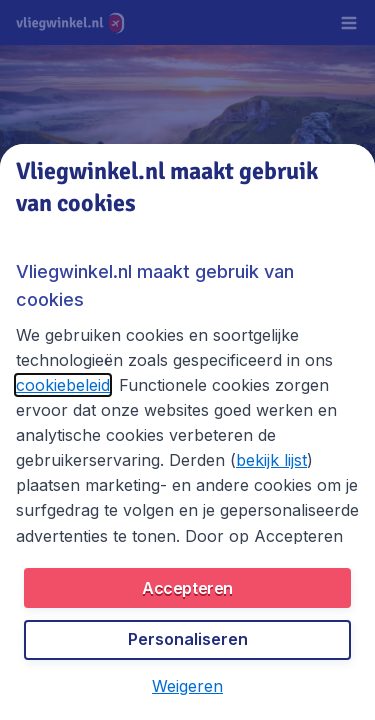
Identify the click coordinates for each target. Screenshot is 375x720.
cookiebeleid (63, 385)
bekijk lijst (271, 460)
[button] (187, 686)
